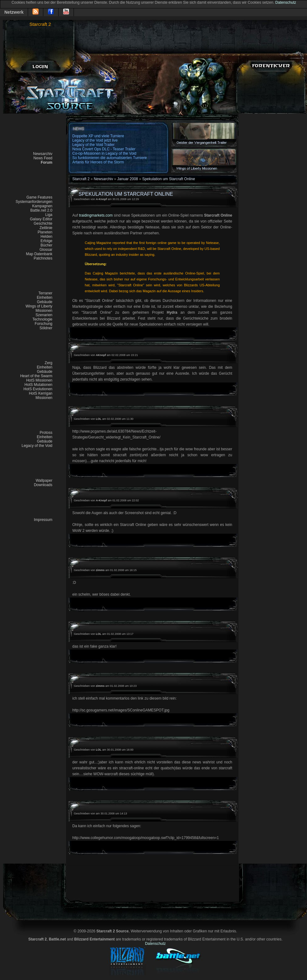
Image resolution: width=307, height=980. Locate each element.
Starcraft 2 (40, 24)
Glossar (46, 250)
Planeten (45, 232)
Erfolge (46, 241)
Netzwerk (14, 12)
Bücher (46, 245)
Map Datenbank (39, 254)
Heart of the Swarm (36, 376)
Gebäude (45, 302)
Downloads (43, 485)
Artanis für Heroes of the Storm (98, 162)
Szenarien (44, 315)
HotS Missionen (39, 380)
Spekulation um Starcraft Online (168, 179)
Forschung (43, 324)
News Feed (43, 158)
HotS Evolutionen (38, 389)
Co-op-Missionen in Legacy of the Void (104, 153)
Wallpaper (44, 481)
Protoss (46, 433)
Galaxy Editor (41, 219)
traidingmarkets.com (96, 215)
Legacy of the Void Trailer (93, 145)
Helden (46, 237)
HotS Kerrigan (41, 393)
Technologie (42, 319)
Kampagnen (42, 206)
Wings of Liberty (39, 306)
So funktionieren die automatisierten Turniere (110, 158)
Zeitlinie (46, 228)
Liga (49, 215)
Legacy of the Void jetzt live (95, 140)
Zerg (48, 363)
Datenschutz (286, 2)
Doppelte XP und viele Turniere (98, 136)
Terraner (45, 293)
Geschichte (43, 223)
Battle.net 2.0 (41, 210)
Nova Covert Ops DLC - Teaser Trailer (104, 149)
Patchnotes (43, 258)
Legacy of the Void (37, 446)
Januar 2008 (128, 179)
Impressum (43, 520)
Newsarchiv (43, 154)
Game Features (39, 197)
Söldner (46, 328)
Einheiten (45, 298)
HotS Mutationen (38, 385)
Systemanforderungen (34, 202)
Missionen (44, 311)
